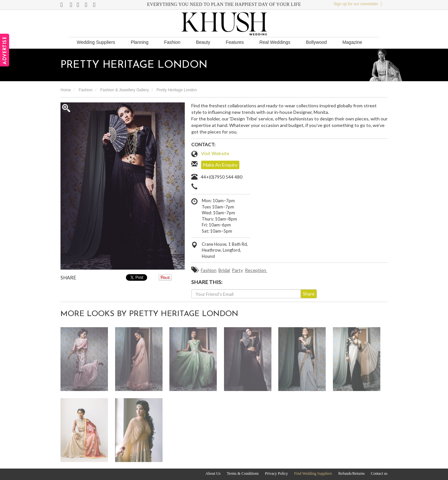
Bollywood (316, 42)
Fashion (172, 42)
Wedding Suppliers (96, 42)
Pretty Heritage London (177, 90)
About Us (213, 473)
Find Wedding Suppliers (313, 473)
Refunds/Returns (351, 473)
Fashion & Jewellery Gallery (124, 90)
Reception (256, 270)
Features (235, 42)
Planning (140, 42)
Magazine (352, 42)
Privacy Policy (276, 473)
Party (237, 270)
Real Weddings (275, 42)
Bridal (224, 270)
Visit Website (215, 153)
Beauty (203, 42)
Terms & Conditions (243, 473)
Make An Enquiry (220, 165)
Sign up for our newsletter (358, 4)
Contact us (379, 473)
